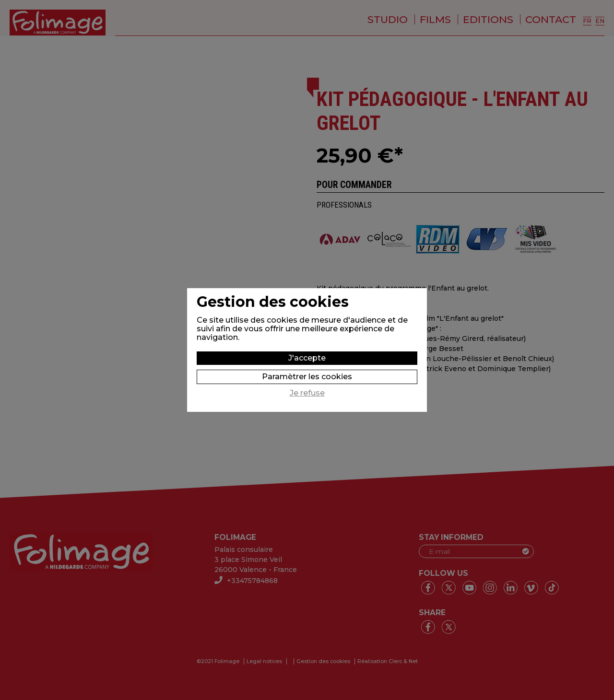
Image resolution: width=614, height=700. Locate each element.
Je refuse (307, 393)
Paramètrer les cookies (307, 377)
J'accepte (307, 358)
